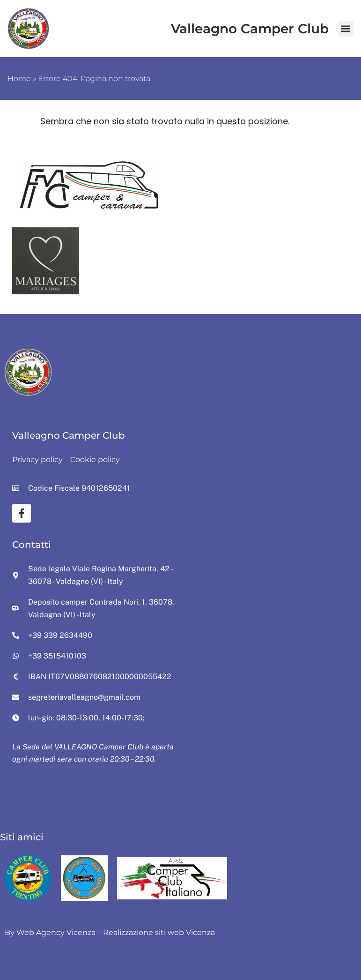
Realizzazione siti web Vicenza (159, 932)
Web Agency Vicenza (56, 932)
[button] (346, 29)
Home (19, 79)
